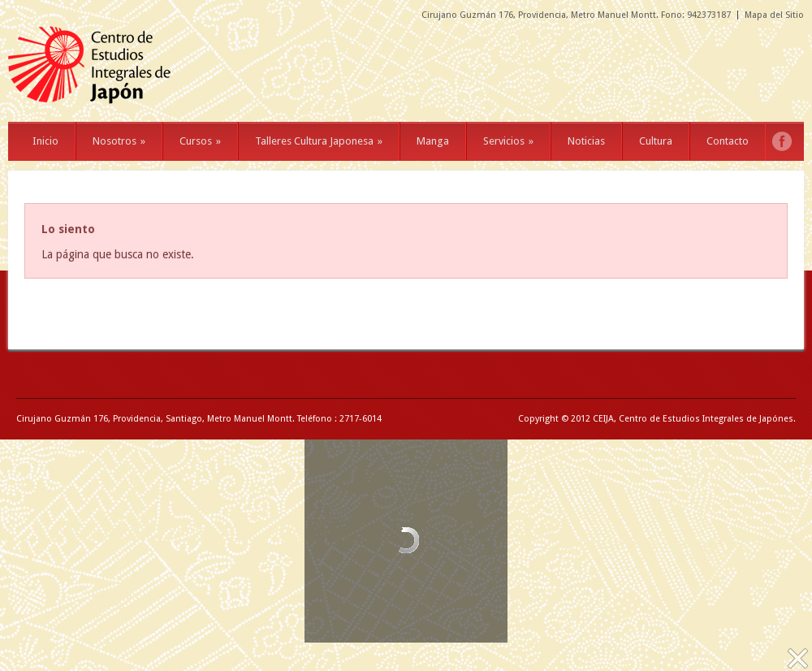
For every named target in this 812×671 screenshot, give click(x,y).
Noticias (586, 141)
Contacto (728, 141)
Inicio (45, 141)
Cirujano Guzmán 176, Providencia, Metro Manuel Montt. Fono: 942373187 (576, 15)
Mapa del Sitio (774, 15)
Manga (433, 141)
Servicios (508, 141)
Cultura (656, 141)
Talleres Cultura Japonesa (319, 141)
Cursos (200, 141)
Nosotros (119, 141)
